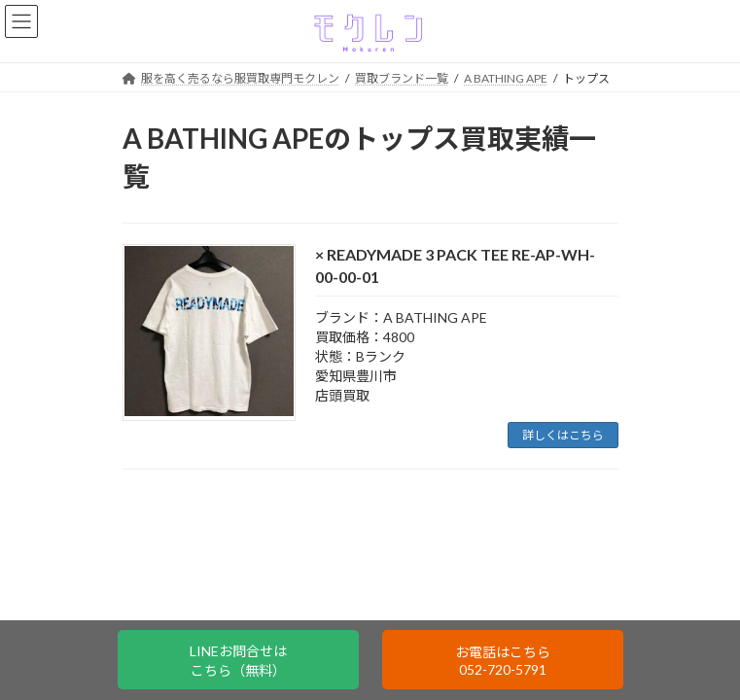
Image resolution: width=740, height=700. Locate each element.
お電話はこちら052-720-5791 (503, 661)
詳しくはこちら (563, 435)
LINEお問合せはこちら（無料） (238, 661)
